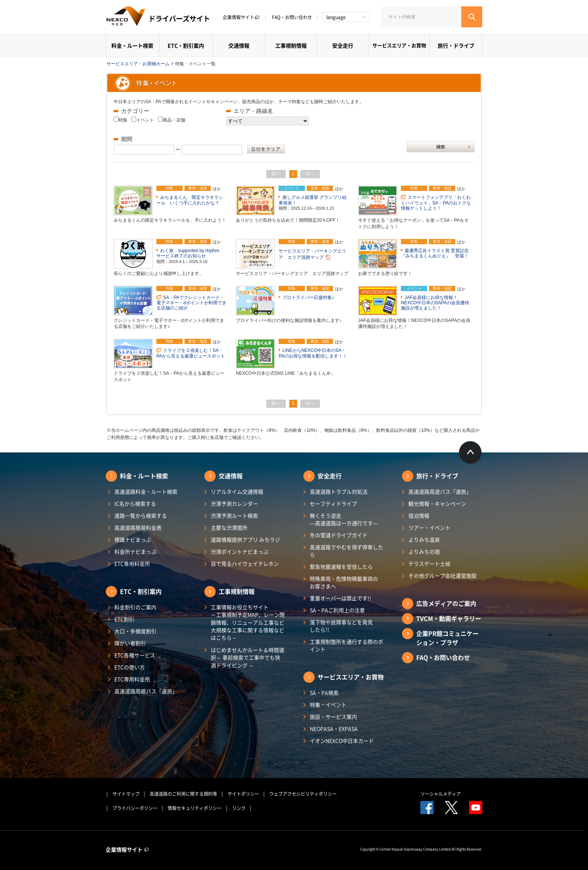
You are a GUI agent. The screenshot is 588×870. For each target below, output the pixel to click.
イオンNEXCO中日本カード (342, 741)
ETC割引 (124, 619)
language (336, 17)
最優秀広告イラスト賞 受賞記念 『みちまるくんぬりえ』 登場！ (437, 253)
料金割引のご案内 (135, 607)
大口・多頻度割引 (135, 631)
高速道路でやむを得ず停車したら (346, 551)
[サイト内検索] (421, 17)
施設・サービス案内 (333, 717)
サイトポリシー (243, 794)
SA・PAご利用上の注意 (337, 610)
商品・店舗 (174, 120)
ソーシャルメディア (441, 794)
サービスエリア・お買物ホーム (138, 64)
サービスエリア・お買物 (399, 45)
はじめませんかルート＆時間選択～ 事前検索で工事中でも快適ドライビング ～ (247, 657)
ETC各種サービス (135, 655)
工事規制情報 (291, 45)
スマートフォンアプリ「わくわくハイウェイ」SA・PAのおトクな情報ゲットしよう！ (436, 203)
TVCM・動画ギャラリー (449, 618)
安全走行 (343, 45)
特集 (123, 120)
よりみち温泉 (424, 539)
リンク (239, 808)
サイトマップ (126, 794)
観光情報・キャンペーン (437, 503)
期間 (127, 139)
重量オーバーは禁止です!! (340, 598)
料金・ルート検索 (132, 45)
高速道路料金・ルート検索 (146, 491)
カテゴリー (135, 111)
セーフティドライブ (333, 503)
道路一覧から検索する (141, 515)
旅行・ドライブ (456, 45)
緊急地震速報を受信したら (341, 566)
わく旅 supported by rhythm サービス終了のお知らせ (190, 253)
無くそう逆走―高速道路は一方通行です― (344, 519)
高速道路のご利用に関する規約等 (183, 794)
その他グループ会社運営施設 (442, 575)
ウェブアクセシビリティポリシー (303, 794)
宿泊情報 (419, 515)
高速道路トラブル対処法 (339, 491)
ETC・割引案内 (186, 45)
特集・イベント (328, 705)
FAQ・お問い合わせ (292, 17)
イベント (145, 120)
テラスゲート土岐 (429, 563)
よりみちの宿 (424, 551)
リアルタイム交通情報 (237, 491)
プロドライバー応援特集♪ (308, 298)
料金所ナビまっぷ (135, 551)
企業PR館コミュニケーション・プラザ (447, 638)
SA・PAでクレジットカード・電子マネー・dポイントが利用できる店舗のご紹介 (191, 303)
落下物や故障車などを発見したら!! (341, 626)
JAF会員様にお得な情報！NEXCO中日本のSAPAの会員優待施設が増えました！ (435, 303)
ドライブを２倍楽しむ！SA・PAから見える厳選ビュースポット (191, 353)
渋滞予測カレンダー (234, 503)
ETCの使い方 (130, 667)
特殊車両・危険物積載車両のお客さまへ (344, 582)
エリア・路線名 (253, 111)
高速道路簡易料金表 (138, 527)
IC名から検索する (135, 503)
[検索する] (472, 17)
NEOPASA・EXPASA (334, 729)
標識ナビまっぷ (133, 539)
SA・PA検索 (324, 693)
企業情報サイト (241, 17)
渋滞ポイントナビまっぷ (240, 551)
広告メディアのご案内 (446, 603)
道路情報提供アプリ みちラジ (245, 539)
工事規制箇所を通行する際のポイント (346, 645)
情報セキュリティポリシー (195, 808)
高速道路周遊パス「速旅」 (146, 691)
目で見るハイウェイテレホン (245, 563)
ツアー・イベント (429, 527)
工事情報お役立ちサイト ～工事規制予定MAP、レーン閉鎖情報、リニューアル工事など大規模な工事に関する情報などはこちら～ (248, 622)
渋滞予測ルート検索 (234, 515)
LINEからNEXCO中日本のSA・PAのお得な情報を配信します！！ (313, 353)
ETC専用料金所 (132, 563)
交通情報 (239, 45)
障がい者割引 (130, 643)
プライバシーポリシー (135, 808)
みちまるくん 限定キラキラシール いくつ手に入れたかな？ (190, 200)
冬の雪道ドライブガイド (339, 535)
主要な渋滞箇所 (229, 527)
